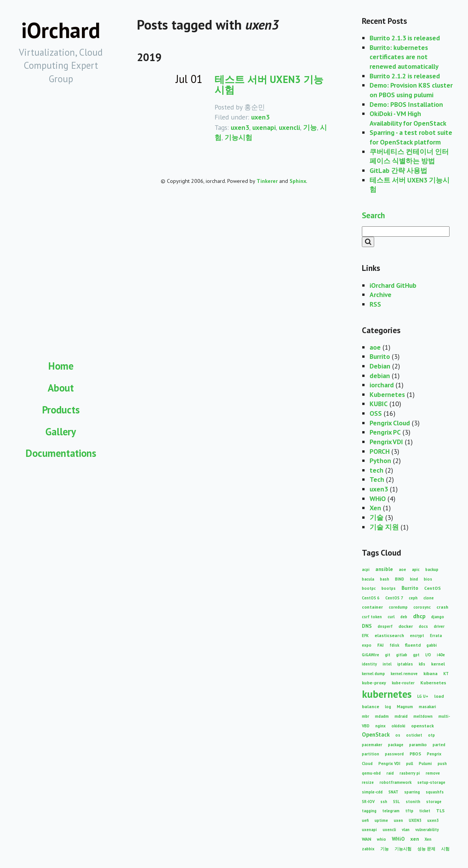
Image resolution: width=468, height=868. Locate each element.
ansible (384, 569)
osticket (414, 735)
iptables (405, 664)
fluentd (413, 645)
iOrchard (61, 30)
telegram (391, 811)
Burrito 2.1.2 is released (405, 76)
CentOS (432, 588)
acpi (366, 569)
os (398, 735)
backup (432, 569)
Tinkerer (267, 181)
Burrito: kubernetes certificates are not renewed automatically (404, 57)
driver (439, 626)
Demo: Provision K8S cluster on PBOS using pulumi (411, 90)
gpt (416, 655)
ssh (384, 802)
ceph (413, 598)
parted (439, 745)
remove (433, 773)
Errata (436, 636)
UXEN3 (415, 820)
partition (371, 754)
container (372, 607)
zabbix (368, 849)
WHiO (378, 499)
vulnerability (427, 830)
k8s (422, 664)
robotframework (396, 782)
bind (414, 579)
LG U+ (423, 696)
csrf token (372, 617)
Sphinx (298, 181)
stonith (413, 802)
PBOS (415, 754)
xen (415, 839)
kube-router (403, 683)
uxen (398, 820)
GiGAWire (371, 655)
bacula (368, 579)
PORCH (380, 451)
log (388, 707)
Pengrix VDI (386, 442)
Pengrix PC (385, 432)
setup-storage (431, 782)
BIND (400, 579)
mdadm (382, 716)
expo (367, 645)
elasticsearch (389, 635)
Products (61, 410)
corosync (422, 607)
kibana (431, 673)
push (442, 763)
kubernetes (387, 694)
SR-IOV (368, 802)
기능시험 (238, 137)
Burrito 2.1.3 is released (405, 38)
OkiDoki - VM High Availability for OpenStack (408, 118)
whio (381, 839)
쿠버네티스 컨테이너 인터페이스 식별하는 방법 (409, 156)
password (394, 754)
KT (446, 674)
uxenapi (264, 127)
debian (380, 376)
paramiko (418, 745)
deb (404, 617)
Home (61, 366)
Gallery (61, 432)
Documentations (61, 453)
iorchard (382, 385)
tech (376, 470)
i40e (441, 655)
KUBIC (379, 404)
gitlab (402, 655)
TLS (440, 811)
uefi (365, 820)
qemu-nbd (371, 773)
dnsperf (385, 626)
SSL (396, 802)
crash (442, 607)
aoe (375, 347)
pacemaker (372, 745)
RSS (375, 304)
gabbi (432, 645)
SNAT (393, 792)
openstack (422, 726)
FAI (381, 645)
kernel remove (404, 674)
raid (390, 773)
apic (416, 569)
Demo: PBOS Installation (406, 104)
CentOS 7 (394, 598)
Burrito (380, 356)
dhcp (419, 616)
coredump (398, 607)
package (396, 745)
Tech (377, 479)
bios (428, 579)
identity (369, 664)
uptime (381, 820)
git (388, 655)
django (438, 617)
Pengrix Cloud (390, 423)
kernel (438, 664)
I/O (428, 655)
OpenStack (376, 734)
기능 (310, 127)
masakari (427, 707)
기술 (376, 517)
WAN (366, 839)
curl (391, 617)
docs (423, 626)
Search (373, 215)
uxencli (289, 127)
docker (406, 626)
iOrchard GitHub (393, 285)
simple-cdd (372, 792)
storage (434, 802)
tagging (369, 811)
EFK (365, 636)
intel (387, 664)
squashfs (435, 792)
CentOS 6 (371, 598)
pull (410, 763)
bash (385, 579)
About (61, 388)
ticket (425, 811)
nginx (381, 726)
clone (429, 598)
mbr (366, 716)
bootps (389, 588)
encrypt (417, 636)
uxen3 (260, 117)
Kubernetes (387, 394)
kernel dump (373, 674)
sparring (412, 792)
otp (431, 735)
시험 (445, 849)
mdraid (401, 716)
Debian (380, 366)
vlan (406, 830)
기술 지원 (384, 527)
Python (380, 461)
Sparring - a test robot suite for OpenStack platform (411, 137)
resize (368, 782)
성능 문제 (426, 849)
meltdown (423, 716)
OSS (376, 413)
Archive (381, 295)
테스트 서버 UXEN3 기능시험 (269, 84)
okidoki (398, 726)
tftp (409, 811)
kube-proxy (374, 683)
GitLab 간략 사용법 (398, 170)
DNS (367, 626)
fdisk (394, 645)
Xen (375, 508)
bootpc (369, 588)
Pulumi (425, 763)
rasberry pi (410, 773)
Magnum (405, 707)
